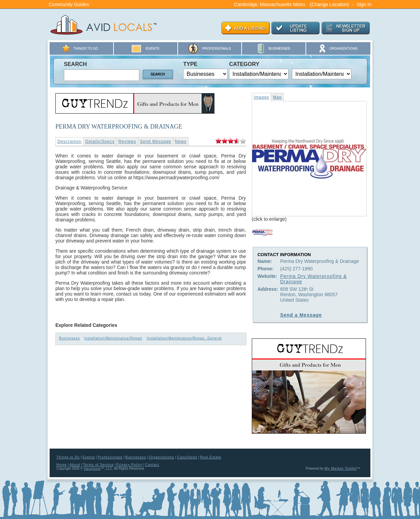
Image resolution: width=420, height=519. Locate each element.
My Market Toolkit (341, 468)
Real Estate (211, 457)
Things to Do (68, 457)
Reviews (127, 141)
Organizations (162, 457)
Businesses (69, 338)
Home (62, 465)
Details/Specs (100, 141)
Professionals (110, 457)
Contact (152, 465)
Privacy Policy (129, 465)
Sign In (364, 4)
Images (261, 97)
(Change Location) (329, 4)
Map (277, 97)
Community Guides (69, 4)
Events (89, 457)
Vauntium (92, 468)
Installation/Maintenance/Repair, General (184, 338)
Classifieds (187, 457)
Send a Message (301, 315)
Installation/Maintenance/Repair (113, 338)
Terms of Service (98, 465)
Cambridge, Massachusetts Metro (270, 4)
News (181, 141)
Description (69, 141)
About (75, 465)
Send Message (156, 141)
